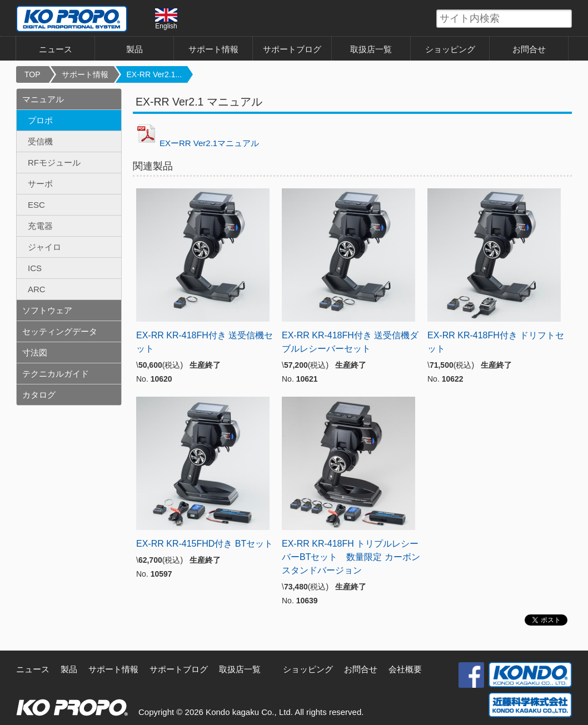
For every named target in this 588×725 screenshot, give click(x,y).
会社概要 (405, 669)
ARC (37, 289)
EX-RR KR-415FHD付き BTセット (205, 544)
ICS (35, 268)
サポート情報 (213, 49)
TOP (33, 74)
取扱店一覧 (371, 49)
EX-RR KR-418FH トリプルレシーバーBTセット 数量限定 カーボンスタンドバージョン (351, 557)
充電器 (40, 226)
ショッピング (450, 49)
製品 (134, 49)
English (166, 19)
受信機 (40, 141)
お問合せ (529, 49)
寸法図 (35, 352)
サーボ (40, 184)
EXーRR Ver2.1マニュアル (196, 143)
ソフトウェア (47, 310)
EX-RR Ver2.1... (155, 74)
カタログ (39, 395)
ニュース (56, 49)
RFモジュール (54, 162)
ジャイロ (44, 247)
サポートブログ (292, 49)
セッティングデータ (60, 331)
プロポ (40, 120)
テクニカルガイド (56, 374)
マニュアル (43, 99)
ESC (36, 205)
